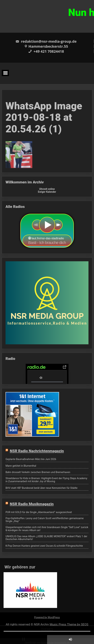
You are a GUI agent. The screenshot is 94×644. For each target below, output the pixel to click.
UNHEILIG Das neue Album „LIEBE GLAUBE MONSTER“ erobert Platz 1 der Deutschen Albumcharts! (46, 538)
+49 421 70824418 (46, 51)
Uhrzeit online (47, 189)
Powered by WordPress (47, 617)
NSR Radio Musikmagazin (32, 504)
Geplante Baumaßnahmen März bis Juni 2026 (31, 459)
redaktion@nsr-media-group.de (46, 41)
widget (47, 231)
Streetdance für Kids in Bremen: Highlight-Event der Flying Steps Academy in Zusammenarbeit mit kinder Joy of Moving (46, 480)
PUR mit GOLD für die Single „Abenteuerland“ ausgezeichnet (39, 512)
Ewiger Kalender (47, 192)
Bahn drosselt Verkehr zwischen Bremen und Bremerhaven (38, 472)
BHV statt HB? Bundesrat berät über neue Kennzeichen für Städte (41, 488)
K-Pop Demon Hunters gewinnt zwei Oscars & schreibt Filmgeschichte (44, 546)
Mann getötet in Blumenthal (21, 466)
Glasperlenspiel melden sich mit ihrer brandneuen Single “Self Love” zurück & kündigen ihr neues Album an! (47, 529)
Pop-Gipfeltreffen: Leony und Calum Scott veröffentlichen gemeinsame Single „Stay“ (45, 520)
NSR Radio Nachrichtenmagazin (37, 451)
